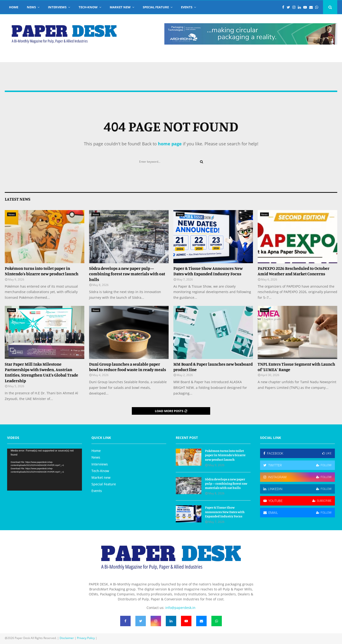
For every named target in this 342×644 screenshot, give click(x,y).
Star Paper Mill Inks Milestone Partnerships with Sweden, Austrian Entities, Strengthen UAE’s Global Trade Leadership (41, 372)
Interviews (57, 7)
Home (14, 7)
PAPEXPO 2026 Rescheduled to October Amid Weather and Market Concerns (294, 271)
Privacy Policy (86, 638)
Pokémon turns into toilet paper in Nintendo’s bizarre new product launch (42, 271)
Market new (120, 7)
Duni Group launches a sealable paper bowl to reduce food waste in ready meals (128, 367)
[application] (45, 470)
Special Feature (156, 7)
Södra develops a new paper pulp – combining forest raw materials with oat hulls (127, 274)
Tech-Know (88, 7)
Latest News (18, 199)
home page (170, 144)
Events (187, 7)
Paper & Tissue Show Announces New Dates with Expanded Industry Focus (208, 271)
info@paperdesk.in (180, 608)
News (31, 7)
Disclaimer (67, 638)
